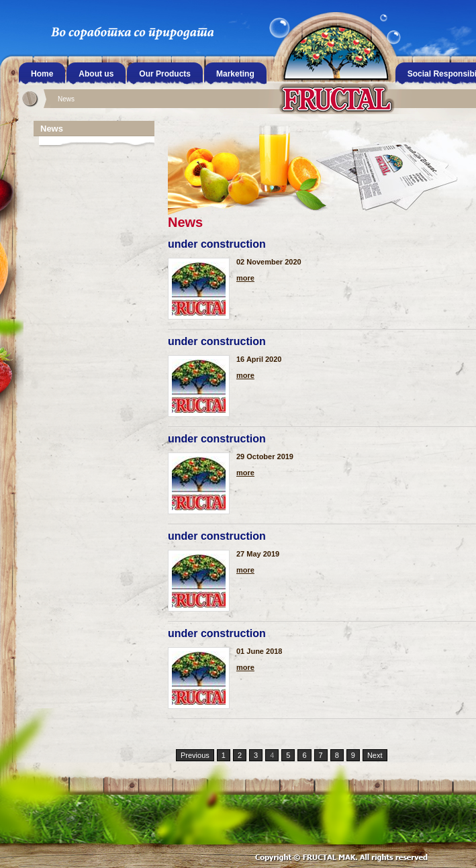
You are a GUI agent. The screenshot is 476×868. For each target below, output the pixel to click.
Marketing (235, 74)
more (245, 278)
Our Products (165, 74)
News (66, 99)
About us (96, 74)
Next (375, 755)
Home (42, 74)
